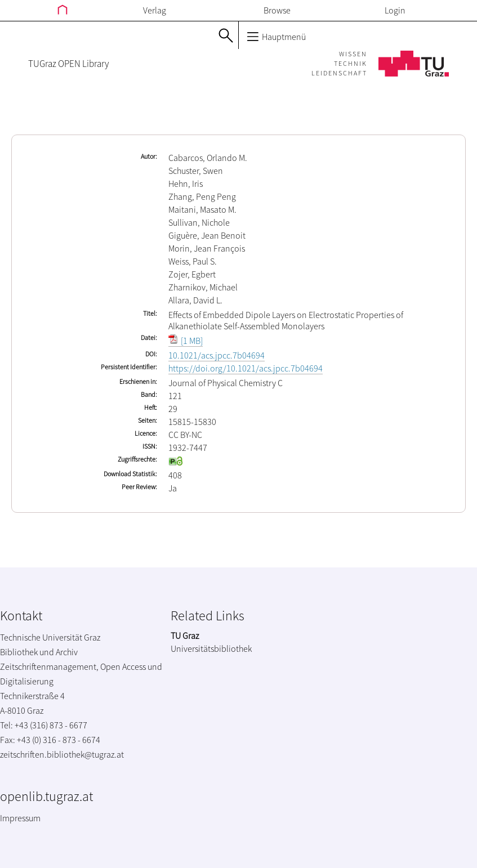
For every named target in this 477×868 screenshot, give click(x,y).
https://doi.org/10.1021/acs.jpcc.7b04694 (246, 368)
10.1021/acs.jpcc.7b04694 (217, 355)
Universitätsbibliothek (211, 648)
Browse (277, 10)
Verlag (155, 10)
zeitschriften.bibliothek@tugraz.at (62, 754)
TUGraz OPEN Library (68, 64)
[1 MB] (186, 341)
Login (395, 10)
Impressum (20, 818)
